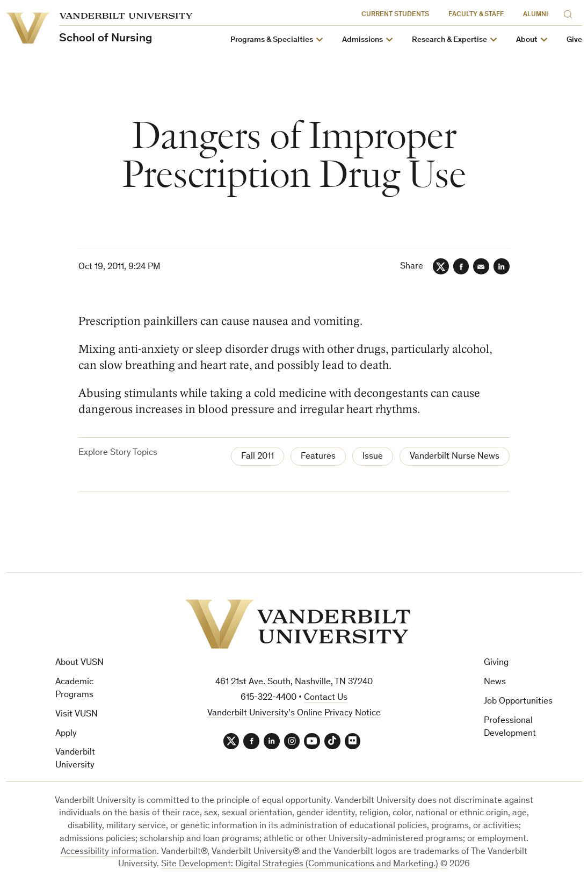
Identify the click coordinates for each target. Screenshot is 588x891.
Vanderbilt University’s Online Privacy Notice (294, 713)
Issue (373, 457)
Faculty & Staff (477, 15)
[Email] (481, 266)
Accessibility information (109, 852)
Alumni (536, 15)
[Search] (570, 13)
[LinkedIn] (502, 266)
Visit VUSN (77, 715)
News (495, 682)
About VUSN (79, 664)
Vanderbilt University (75, 760)
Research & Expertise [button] (449, 40)
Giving (496, 664)
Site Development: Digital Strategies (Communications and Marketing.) (300, 865)
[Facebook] (461, 266)
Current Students (396, 15)
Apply (66, 734)
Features (318, 457)
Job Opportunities (518, 702)
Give (574, 40)
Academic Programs (74, 689)
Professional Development (510, 727)
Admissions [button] (362, 40)
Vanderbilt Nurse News (455, 457)
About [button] (527, 40)
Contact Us (326, 698)
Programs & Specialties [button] (272, 40)
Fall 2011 (257, 457)
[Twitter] (440, 266)
